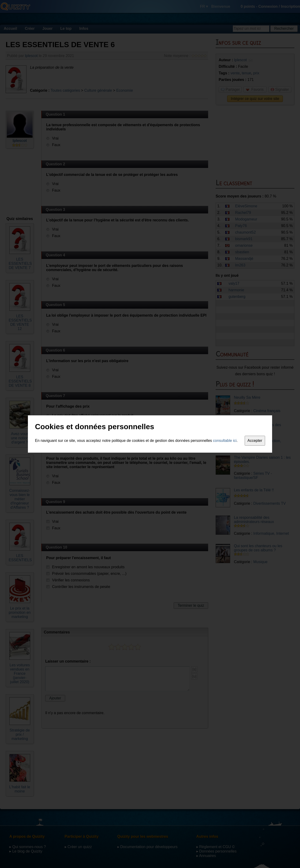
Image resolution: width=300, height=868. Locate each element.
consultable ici (225, 441)
